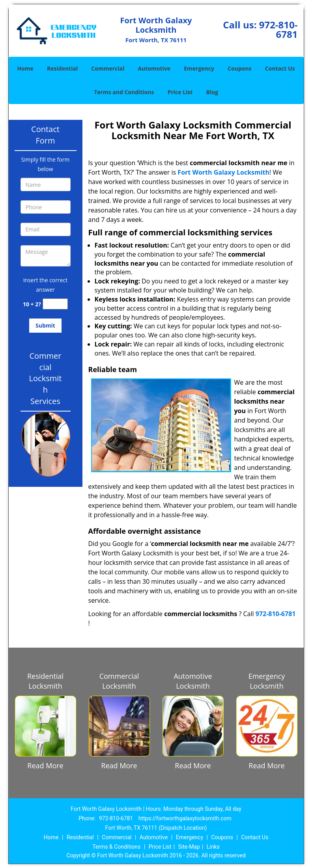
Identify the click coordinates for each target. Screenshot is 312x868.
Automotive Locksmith (193, 681)
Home (25, 68)
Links (213, 847)
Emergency (199, 68)
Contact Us (280, 68)
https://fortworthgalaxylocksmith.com (185, 818)
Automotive (154, 68)
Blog (212, 92)
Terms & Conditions (116, 847)
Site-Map (189, 847)
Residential (62, 68)
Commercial (108, 68)
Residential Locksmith (45, 681)
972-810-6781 (278, 29)
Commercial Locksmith (119, 681)
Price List (180, 92)
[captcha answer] (55, 304)
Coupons (239, 68)
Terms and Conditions (124, 92)
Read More (45, 766)
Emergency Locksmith (267, 681)
